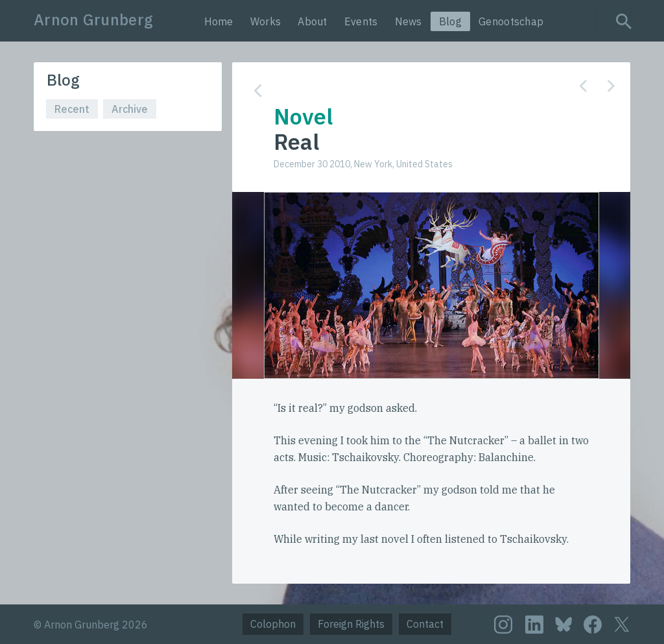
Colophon (273, 624)
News (409, 21)
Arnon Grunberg (93, 19)
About (313, 21)
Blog (450, 21)
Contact (425, 624)
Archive (130, 109)
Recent (72, 109)
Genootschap (511, 21)
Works (266, 21)
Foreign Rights (351, 624)
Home (219, 21)
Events (361, 21)
